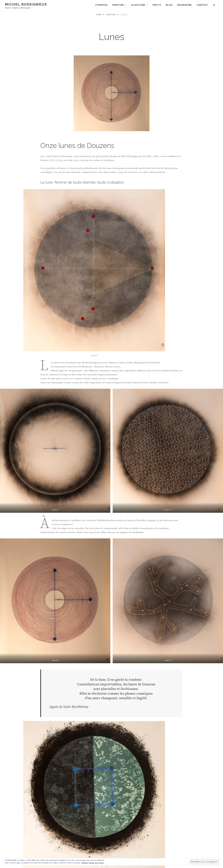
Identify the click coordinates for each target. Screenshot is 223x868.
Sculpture (138, 5)
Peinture (118, 5)
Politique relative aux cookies (93, 863)
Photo (157, 5)
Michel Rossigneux (26, 4)
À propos (101, 5)
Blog (169, 5)
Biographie (185, 5)
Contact (202, 5)
